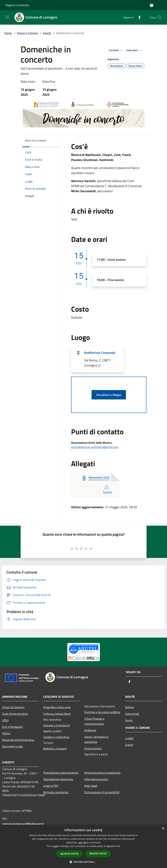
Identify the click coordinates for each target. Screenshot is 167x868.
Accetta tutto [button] (69, 854)
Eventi (47, 33)
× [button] (163, 829)
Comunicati (132, 714)
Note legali (91, 786)
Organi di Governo (13, 707)
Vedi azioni (135, 50)
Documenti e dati (13, 746)
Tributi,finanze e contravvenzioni (94, 721)
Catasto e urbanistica (56, 737)
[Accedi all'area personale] (152, 5)
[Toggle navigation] (7, 17)
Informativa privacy (96, 779)
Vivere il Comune (28, 33)
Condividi (116, 50)
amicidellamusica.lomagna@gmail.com (95, 447)
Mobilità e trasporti (55, 749)
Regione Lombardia (17, 5)
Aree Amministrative (15, 714)
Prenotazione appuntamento (61, 773)
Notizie (130, 707)
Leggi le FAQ (51, 786)
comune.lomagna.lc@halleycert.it (23, 824)
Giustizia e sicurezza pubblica (102, 712)
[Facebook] (138, 17)
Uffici (5, 720)
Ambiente (90, 730)
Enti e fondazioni (12, 727)
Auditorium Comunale (100, 353)
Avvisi (129, 720)
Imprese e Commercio (56, 725)
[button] (84, 862)
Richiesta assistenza (56, 792)
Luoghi (129, 738)
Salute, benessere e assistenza (96, 739)
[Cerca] (159, 17)
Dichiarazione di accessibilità (102, 792)
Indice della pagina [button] (35, 141)
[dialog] (83, 846)
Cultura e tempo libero (57, 714)
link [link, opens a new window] (118, 846)
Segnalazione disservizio (58, 779)
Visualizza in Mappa (109, 395)
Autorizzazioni (93, 748)
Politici (6, 733)
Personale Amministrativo (18, 740)
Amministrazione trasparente (102, 773)
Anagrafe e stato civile (57, 707)
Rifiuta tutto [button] (98, 854)
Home (8, 33)
